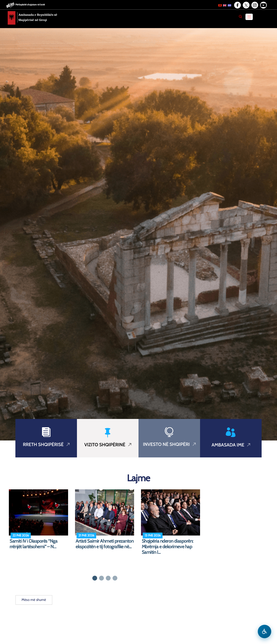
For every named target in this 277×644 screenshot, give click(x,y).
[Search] (240, 17)
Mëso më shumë (34, 600)
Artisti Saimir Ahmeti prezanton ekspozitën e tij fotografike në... (105, 544)
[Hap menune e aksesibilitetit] (264, 631)
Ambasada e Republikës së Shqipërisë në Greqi (38, 17)
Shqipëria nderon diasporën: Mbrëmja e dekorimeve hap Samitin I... (168, 547)
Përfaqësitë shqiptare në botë (30, 5)
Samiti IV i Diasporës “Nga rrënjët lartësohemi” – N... (34, 544)
